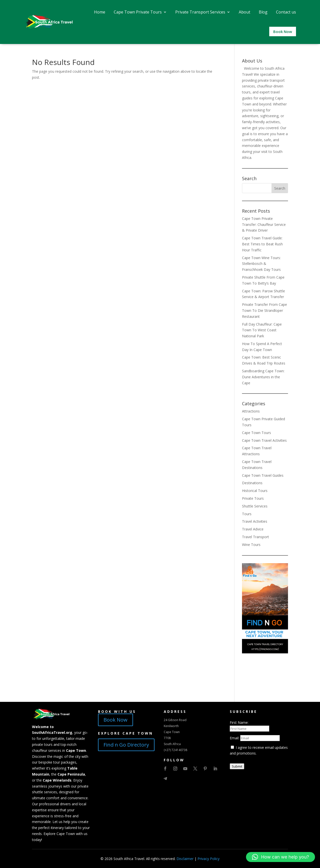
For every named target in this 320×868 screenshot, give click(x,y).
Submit (237, 766)
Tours (247, 514)
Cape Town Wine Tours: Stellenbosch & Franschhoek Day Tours (261, 264)
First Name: (239, 722)
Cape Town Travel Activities (264, 440)
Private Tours (253, 498)
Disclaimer (185, 859)
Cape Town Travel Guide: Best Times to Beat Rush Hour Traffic (262, 244)
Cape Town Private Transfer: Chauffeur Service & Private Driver (264, 224)
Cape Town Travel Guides (263, 475)
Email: (235, 738)
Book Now (115, 720)
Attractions (251, 411)
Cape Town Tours (256, 433)
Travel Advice (253, 529)
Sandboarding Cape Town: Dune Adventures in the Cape (263, 377)
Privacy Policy (208, 859)
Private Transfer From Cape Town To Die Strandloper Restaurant (264, 310)
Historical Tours (255, 491)
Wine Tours (251, 545)
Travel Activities (255, 521)
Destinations (252, 483)
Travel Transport (255, 537)
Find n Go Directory (126, 745)
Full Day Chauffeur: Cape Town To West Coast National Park (262, 330)
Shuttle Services (255, 506)
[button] (280, 857)
